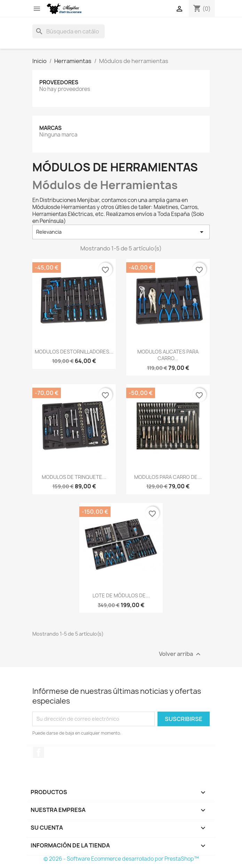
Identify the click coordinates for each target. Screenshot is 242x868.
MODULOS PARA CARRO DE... (168, 477)
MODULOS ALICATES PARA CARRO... (168, 355)
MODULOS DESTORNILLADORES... (74, 352)
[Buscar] (68, 31)
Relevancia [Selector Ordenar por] (121, 232)
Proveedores (59, 82)
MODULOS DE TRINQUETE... (74, 477)
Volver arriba (181, 654)
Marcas (50, 128)
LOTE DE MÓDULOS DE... (121, 595)
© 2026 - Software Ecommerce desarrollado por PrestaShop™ (121, 859)
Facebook (39, 752)
